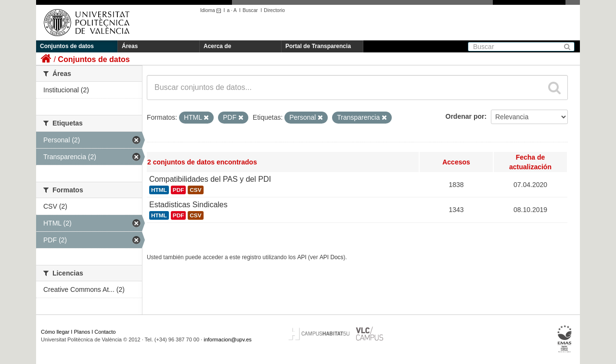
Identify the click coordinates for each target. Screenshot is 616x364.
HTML (159, 190)
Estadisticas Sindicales (188, 205)
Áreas (130, 46)
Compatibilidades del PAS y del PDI (210, 179)
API (302, 257)
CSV (195, 190)
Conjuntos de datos (67, 46)
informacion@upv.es (228, 339)
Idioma (212, 10)
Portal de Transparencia (318, 46)
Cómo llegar (55, 332)
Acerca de (217, 46)
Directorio (274, 10)
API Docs (332, 257)
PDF (179, 190)
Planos (82, 332)
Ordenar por (465, 116)
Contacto (105, 332)
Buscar (250, 10)
